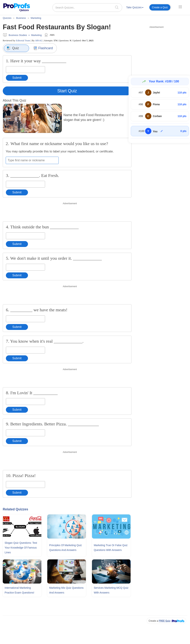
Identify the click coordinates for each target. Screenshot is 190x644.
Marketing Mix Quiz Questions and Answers (66, 590)
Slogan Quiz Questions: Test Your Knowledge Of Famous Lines (21, 548)
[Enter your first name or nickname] (32, 160)
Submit (17, 78)
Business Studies (18, 35)
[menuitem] (135, 8)
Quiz (13, 48)
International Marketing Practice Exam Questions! (19, 590)
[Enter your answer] (25, 70)
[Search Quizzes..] (87, 8)
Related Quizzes (15, 509)
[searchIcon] (117, 7)
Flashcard (43, 48)
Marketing (36, 35)
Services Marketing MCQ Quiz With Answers (111, 590)
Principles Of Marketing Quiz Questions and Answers (65, 548)
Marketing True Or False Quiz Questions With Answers (111, 548)
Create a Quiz (160, 7)
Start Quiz (67, 91)
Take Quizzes (135, 7)
